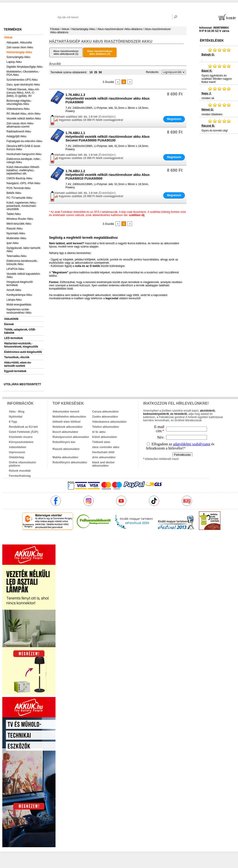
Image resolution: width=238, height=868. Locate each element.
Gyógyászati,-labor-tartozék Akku (23, 250)
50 (100, 72)
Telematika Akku (17, 256)
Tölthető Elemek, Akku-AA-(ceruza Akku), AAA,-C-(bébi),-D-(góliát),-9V (23, 93)
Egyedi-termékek (15, 371)
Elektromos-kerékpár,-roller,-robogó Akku (24, 161)
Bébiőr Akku (14, 193)
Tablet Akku (14, 214)
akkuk (97, 540)
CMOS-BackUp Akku (19, 178)
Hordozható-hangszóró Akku (24, 154)
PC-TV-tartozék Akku (19, 198)
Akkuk (8, 37)
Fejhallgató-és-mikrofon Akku (24, 141)
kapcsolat (112, 298)
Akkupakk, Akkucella (19, 43)
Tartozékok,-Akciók (17, 357)
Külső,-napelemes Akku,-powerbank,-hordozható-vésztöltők (22, 206)
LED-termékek (14, 338)
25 (96, 72)
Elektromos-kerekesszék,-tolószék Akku (22, 263)
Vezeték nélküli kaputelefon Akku (23, 275)
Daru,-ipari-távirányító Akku (23, 85)
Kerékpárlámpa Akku (19, 295)
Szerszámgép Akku (18, 57)
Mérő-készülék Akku (19, 224)
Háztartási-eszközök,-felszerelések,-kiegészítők (21, 345)
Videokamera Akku (18, 109)
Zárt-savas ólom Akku (20, 47)
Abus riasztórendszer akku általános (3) (100, 52)
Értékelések (212, 40)
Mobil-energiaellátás (19, 305)
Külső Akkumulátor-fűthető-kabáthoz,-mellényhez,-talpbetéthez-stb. (23, 170)
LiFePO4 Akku (15, 269)
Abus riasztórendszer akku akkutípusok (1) (66, 52)
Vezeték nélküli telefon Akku (24, 119)
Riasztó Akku (14, 229)
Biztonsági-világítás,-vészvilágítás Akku (19, 102)
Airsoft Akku (14, 290)
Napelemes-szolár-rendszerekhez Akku (19, 311)
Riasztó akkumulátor (66, 449)
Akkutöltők (11, 319)
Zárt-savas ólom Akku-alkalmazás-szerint (20, 125)
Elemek (9, 324)
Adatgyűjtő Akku (16, 136)
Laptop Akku (14, 62)
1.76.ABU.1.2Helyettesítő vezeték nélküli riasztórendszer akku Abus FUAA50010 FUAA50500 (108, 175)
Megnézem (174, 119)
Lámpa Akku (14, 300)
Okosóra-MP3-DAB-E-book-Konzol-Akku (24, 148)
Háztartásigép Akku (19, 52)
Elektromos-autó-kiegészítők (23, 352)
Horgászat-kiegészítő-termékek (20, 284)
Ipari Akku (13, 243)
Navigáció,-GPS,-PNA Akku (23, 183)
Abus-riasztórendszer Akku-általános (120, 29)
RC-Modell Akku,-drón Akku (23, 114)
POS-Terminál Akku (19, 188)
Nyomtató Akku (16, 233)
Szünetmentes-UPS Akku (22, 80)
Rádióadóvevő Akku (19, 131)
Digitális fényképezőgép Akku (25, 67)
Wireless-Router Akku (20, 219)
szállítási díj (137, 215)
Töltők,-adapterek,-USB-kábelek (20, 331)
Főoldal (55, 29)
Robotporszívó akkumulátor (71, 437)
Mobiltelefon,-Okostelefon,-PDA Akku (23, 73)
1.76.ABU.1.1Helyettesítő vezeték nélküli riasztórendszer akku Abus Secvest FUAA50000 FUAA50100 (108, 137)
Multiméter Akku (16, 238)
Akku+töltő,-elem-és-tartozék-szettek (18, 364)
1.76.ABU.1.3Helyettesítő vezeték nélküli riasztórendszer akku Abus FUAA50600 (108, 98)
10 (91, 72)
